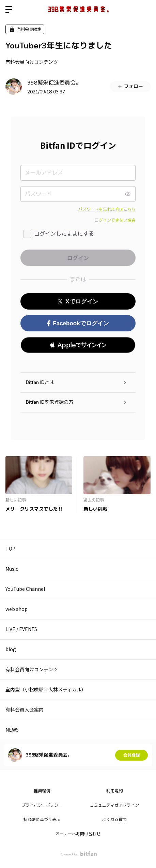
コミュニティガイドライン (114, 805)
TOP (10, 549)
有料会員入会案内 (25, 709)
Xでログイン (78, 302)
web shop (17, 609)
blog (11, 649)
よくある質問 (114, 820)
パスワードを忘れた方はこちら (107, 209)
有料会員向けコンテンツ (32, 62)
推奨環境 (42, 791)
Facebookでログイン (78, 323)
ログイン (145, 10)
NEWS (12, 730)
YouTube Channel (25, 589)
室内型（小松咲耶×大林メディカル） (46, 689)
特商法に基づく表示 (42, 820)
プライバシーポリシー (42, 805)
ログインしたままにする (64, 234)
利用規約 (114, 791)
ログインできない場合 (115, 220)
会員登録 (131, 755)
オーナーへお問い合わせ (78, 834)
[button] (78, 345)
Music (12, 569)
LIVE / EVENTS (21, 629)
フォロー (130, 86)
